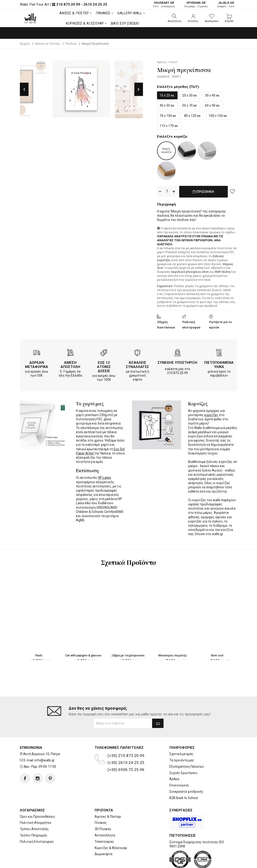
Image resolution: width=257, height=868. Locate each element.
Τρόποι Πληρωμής (34, 817)
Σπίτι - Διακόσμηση (164, 5)
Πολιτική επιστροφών (191, 324)
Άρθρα (174, 760)
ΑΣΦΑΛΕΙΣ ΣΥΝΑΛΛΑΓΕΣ (137, 364)
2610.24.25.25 (95, 4)
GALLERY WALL (130, 13)
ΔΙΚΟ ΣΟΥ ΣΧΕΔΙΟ (125, 23)
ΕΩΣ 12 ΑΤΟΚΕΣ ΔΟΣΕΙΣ (104, 366)
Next (139, 89)
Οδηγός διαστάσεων (166, 324)
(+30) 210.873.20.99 (126, 737)
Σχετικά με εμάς (181, 735)
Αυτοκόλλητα (105, 817)
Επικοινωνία (179, 767)
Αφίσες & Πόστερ (108, 798)
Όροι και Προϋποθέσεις (38, 798)
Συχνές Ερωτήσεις (184, 754)
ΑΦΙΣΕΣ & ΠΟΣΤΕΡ (74, 13)
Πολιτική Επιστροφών (37, 823)
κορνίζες (211, 414)
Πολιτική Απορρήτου (36, 804)
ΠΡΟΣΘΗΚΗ (203, 194)
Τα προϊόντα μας (182, 742)
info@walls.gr (45, 742)
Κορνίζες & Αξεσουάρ (111, 829)
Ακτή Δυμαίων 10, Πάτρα (42, 735)
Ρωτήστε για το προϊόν (220, 324)
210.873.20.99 (68, 4)
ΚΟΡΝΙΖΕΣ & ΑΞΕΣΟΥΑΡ (85, 23)
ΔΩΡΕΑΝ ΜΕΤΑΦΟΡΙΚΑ (37, 364)
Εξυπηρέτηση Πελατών (187, 748)
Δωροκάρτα (104, 835)
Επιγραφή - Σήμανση (196, 5)
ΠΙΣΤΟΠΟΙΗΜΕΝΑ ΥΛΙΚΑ (219, 364)
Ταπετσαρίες (104, 823)
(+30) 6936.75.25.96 (126, 751)
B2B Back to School (184, 779)
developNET (167, 862)
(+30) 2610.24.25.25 (126, 744)
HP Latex (104, 477)
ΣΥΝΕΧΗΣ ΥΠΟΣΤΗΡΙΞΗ (177, 362)
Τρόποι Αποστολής (34, 810)
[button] (175, 18)
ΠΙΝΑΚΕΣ (103, 13)
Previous (24, 89)
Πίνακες (101, 804)
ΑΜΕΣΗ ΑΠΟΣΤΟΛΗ (70, 364)
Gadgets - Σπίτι (226, 5)
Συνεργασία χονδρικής (186, 773)
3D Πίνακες (103, 810)
